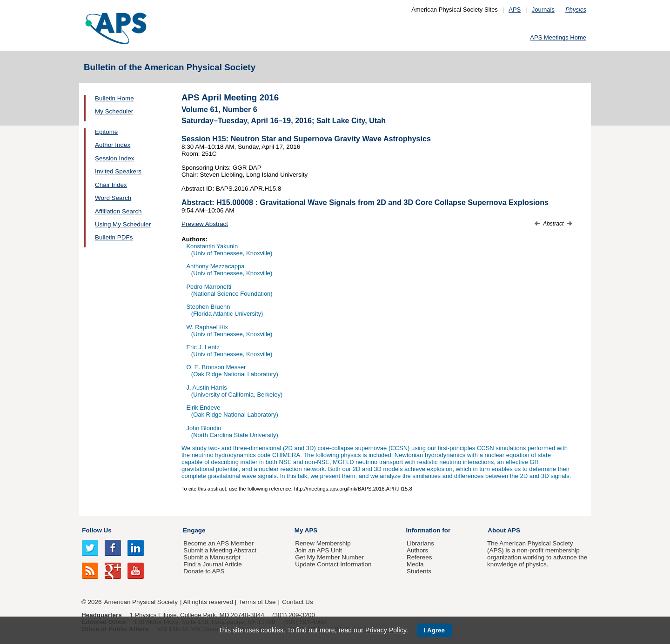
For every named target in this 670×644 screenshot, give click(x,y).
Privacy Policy (386, 630)
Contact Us (297, 602)
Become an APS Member (218, 543)
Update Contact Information (333, 564)
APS (515, 10)
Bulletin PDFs (114, 237)
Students (419, 571)
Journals (543, 10)
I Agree (434, 630)
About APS (504, 530)
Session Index (114, 158)
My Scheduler (114, 111)
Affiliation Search (118, 211)
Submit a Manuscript (212, 557)
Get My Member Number (329, 557)
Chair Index (111, 185)
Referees (419, 557)
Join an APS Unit (318, 550)
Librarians (420, 543)
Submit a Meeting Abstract (220, 550)
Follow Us (97, 530)
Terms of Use (257, 602)
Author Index (113, 145)
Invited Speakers (118, 171)
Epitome (106, 132)
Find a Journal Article (212, 564)
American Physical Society (141, 602)
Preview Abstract (205, 224)
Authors (417, 550)
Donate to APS (204, 571)
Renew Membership (323, 543)
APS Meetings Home (558, 37)
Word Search (113, 198)
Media (415, 564)
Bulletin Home (114, 98)
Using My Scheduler (123, 224)
